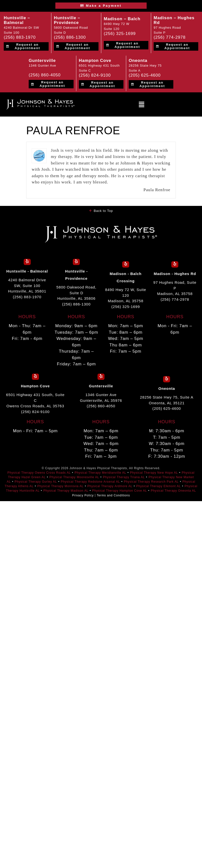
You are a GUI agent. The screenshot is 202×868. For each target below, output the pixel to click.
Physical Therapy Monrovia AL (60, 486)
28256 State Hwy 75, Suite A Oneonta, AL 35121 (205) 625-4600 (167, 403)
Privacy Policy (83, 495)
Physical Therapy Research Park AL (151, 482)
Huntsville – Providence (67, 20)
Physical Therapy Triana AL (124, 477)
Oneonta (138, 61)
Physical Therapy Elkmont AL (158, 486)
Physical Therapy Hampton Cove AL (120, 491)
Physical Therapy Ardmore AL (110, 486)
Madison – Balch (122, 19)
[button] (141, 104)
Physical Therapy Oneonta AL (173, 491)
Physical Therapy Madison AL (66, 491)
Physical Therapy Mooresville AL (74, 477)
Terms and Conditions (113, 495)
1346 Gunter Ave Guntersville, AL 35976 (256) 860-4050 (101, 400)
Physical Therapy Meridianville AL (100, 473)
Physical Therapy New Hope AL (154, 473)
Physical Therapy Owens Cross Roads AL (39, 473)
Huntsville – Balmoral (17, 20)
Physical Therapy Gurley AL (36, 482)
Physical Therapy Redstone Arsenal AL (91, 482)
